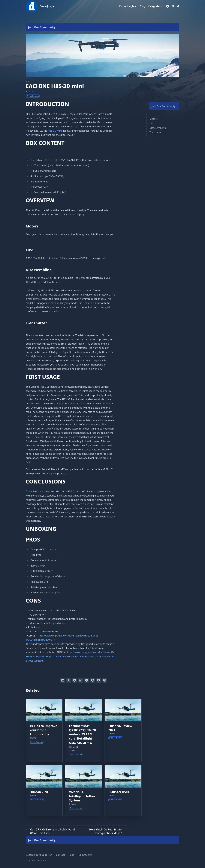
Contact (60, 855)
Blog (28, 82)
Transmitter (156, 132)
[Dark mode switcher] (178, 6)
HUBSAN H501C (120, 792)
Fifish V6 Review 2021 (120, 728)
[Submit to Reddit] (75, 680)
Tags (72, 855)
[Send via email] (105, 680)
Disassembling (158, 128)
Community (85, 855)
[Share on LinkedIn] (63, 680)
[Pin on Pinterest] (93, 680)
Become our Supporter (39, 855)
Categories (154, 6)
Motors (154, 119)
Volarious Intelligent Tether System (82, 796)
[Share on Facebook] (99, 680)
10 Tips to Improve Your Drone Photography (43, 730)
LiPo (152, 123)
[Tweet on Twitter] (69, 680)
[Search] (173, 6)
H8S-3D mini (55, 131)
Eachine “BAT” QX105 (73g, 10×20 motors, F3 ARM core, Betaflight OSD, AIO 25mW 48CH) (82, 736)
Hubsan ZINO (40, 792)
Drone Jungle (47, 6)
